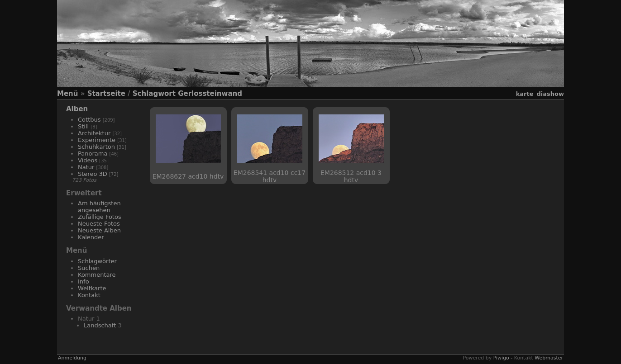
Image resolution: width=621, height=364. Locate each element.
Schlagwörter (97, 261)
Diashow (550, 94)
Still (83, 126)
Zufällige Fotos (100, 217)
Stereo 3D (93, 174)
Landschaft (100, 325)
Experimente (97, 140)
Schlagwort (154, 94)
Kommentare (97, 275)
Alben (77, 109)
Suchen (89, 268)
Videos (88, 160)
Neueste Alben (99, 230)
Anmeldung (72, 358)
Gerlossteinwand (210, 94)
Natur (86, 167)
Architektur (94, 133)
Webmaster (549, 358)
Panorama (93, 154)
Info (84, 281)
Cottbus (89, 120)
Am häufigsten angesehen (99, 207)
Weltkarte (92, 288)
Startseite (106, 94)
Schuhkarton (96, 147)
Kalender (91, 237)
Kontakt (89, 295)
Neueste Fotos (99, 224)
